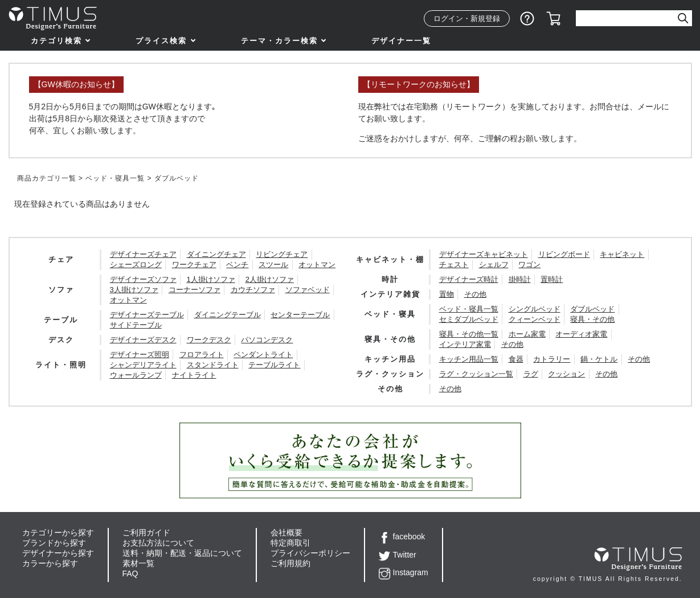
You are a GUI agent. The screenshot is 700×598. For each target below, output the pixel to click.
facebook (402, 536)
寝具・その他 (592, 319)
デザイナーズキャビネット (484, 254)
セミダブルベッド (469, 319)
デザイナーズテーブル (147, 315)
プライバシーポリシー (310, 553)
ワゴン (529, 265)
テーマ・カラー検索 (279, 41)
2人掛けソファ (270, 279)
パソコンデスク (267, 340)
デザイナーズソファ (143, 279)
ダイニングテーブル (228, 315)
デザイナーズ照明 (140, 355)
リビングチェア (282, 254)
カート (554, 19)
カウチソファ (253, 290)
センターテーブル (300, 315)
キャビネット (622, 254)
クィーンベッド (535, 319)
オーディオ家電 (581, 334)
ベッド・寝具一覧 (115, 178)
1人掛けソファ (211, 279)
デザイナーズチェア (143, 254)
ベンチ (237, 265)
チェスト (454, 265)
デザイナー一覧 (401, 41)
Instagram (404, 572)
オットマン (317, 265)
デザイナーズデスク (143, 340)
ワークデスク (209, 340)
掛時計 (520, 279)
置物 (447, 294)
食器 (516, 359)
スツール (273, 265)
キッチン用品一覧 (469, 359)
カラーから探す (50, 563)
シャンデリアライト (143, 365)
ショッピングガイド (527, 19)
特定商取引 (290, 543)
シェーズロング (136, 265)
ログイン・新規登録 (467, 19)
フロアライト (202, 355)
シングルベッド (535, 309)
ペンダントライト (263, 355)
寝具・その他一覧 (469, 334)
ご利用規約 (290, 563)
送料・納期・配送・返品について (182, 553)
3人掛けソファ (134, 290)
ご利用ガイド (146, 533)
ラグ (531, 374)
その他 (475, 294)
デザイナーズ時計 (469, 279)
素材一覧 (138, 563)
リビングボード (564, 254)
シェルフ (494, 265)
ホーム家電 (527, 334)
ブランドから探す (54, 543)
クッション (566, 374)
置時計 (552, 279)
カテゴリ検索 (56, 41)
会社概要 (286, 533)
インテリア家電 (465, 344)
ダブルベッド (592, 309)
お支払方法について (158, 543)
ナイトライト (194, 375)
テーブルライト (274, 365)
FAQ (130, 574)
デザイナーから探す (58, 553)
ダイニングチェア (216, 254)
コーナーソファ (195, 290)
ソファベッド (308, 290)
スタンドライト (213, 365)
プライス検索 (161, 41)
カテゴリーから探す (58, 533)
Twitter (398, 555)
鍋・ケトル (599, 359)
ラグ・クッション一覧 (476, 374)
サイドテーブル (136, 325)
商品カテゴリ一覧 (47, 178)
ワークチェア (194, 265)
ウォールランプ (136, 375)
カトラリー (552, 359)
